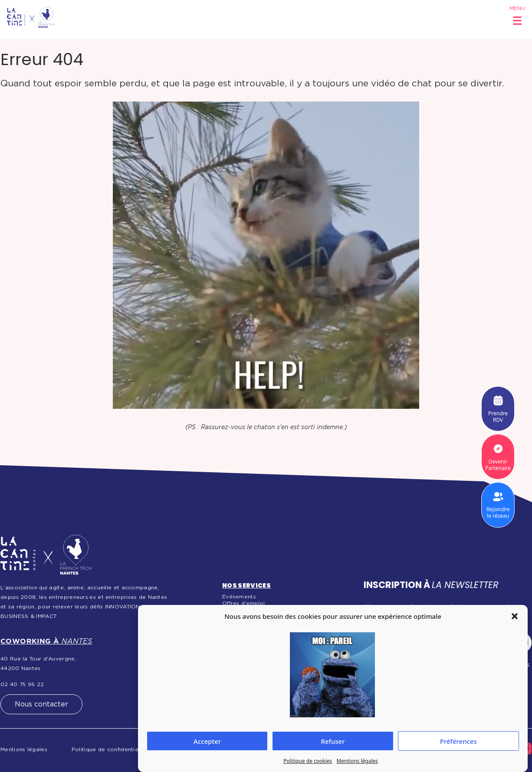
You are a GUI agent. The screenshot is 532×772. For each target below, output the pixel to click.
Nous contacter (41, 704)
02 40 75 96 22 (22, 684)
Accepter (207, 741)
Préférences (458, 741)
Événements (239, 597)
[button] (515, 616)
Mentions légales (357, 761)
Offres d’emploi (244, 603)
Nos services (246, 585)
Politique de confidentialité (109, 749)
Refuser (333, 741)
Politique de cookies (308, 761)
